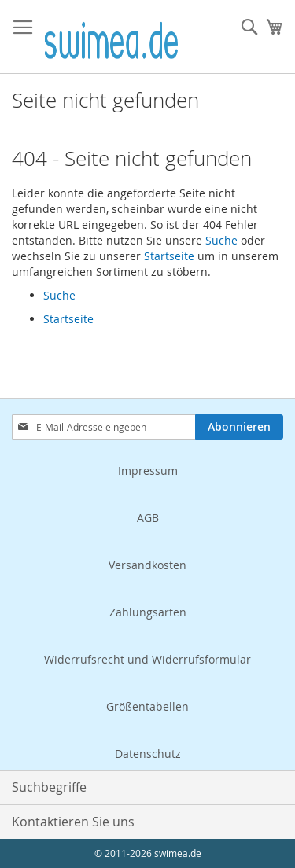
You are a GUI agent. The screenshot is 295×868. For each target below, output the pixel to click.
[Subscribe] (239, 427)
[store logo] (111, 37)
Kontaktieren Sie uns (73, 822)
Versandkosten (147, 565)
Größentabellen (147, 706)
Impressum (148, 471)
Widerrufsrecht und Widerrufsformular (147, 659)
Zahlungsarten (148, 612)
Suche (221, 240)
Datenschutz (148, 754)
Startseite (169, 256)
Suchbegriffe (49, 787)
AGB (148, 518)
